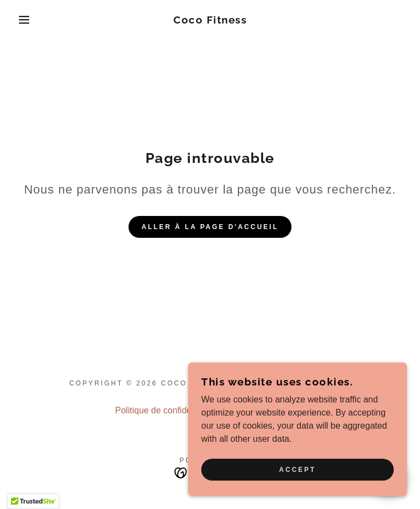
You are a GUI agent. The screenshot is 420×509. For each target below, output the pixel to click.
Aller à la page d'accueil (210, 227)
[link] (210, 21)
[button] (21, 20)
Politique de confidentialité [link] (166, 410)
